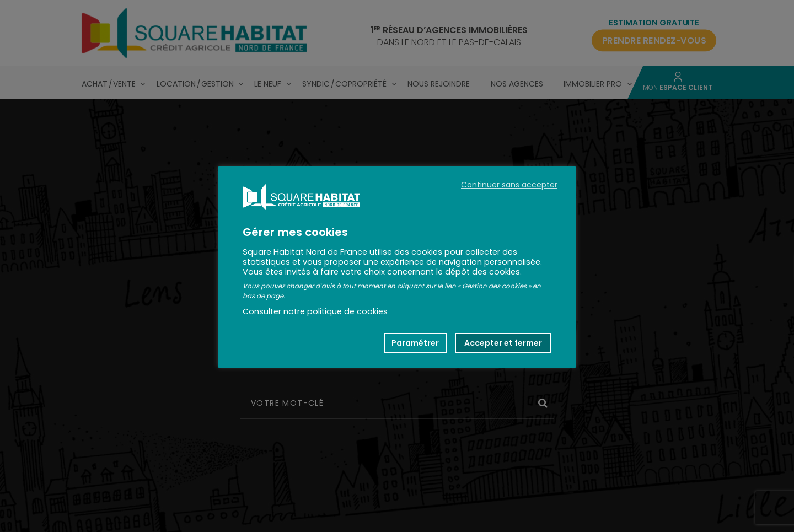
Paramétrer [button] (415, 343)
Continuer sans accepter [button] (509, 185)
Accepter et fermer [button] (503, 343)
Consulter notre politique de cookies (315, 311)
